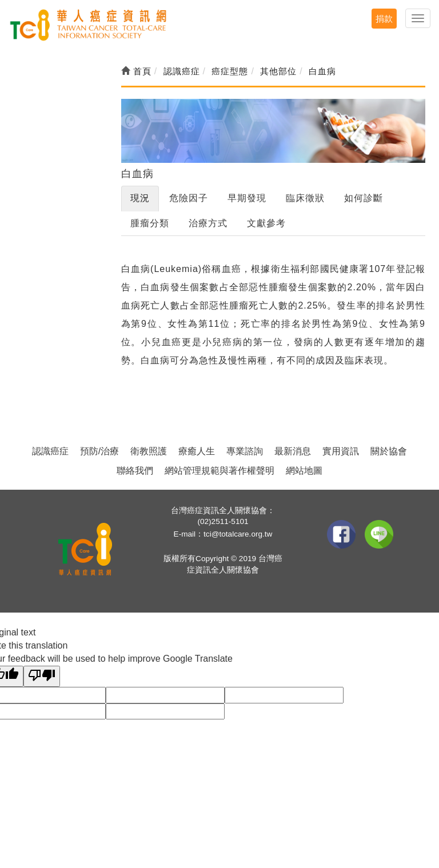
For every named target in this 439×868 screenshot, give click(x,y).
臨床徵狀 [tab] (305, 198)
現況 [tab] (140, 198)
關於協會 (389, 451)
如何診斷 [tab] (364, 198)
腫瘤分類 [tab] (150, 223)
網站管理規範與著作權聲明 (219, 471)
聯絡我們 (135, 471)
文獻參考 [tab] (266, 223)
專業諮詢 (245, 451)
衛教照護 (149, 451)
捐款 (384, 19)
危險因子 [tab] (189, 198)
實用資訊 (341, 451)
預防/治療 (99, 451)
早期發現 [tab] (247, 198)
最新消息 (293, 451)
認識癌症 (50, 451)
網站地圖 (304, 471)
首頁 (136, 71)
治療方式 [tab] (208, 223)
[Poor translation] (42, 676)
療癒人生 (197, 451)
